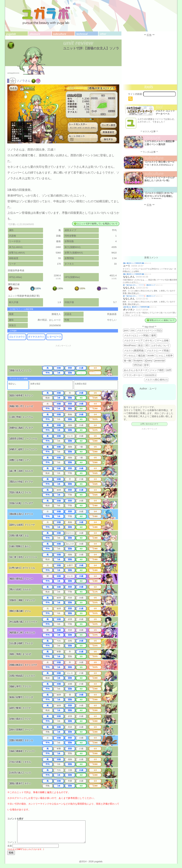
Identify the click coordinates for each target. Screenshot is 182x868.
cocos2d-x (151, 375)
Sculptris (138, 360)
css (133, 330)
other (103, 34)
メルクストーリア (133, 340)
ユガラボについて (160, 346)
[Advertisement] (66, 356)
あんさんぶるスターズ (136, 370)
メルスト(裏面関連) (134, 351)
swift (169, 370)
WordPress (130, 345)
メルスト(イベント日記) (149, 330)
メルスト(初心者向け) (156, 380)
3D (147, 345)
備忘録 (142, 356)
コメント (12, 847)
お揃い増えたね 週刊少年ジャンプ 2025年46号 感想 (136, 307)
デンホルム (130, 356)
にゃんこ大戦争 (165, 356)
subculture (60, 34)
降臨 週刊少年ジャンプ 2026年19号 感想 (134, 263)
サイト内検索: (135, 94)
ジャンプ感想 (157, 370)
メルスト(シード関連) (158, 351)
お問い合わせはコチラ (149, 424)
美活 (140, 346)
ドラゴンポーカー (133, 375)
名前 (10, 850)
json (126, 330)
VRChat (138, 365)
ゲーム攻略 (163, 340)
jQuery (149, 360)
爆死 (154, 335)
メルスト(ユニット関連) (136, 335)
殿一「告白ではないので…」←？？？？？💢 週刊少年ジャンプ (139, 285)
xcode (151, 355)
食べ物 (127, 361)
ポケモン (150, 340)
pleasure (35, 34)
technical (82, 34)
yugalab (11, 34)
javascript (160, 360)
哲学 (146, 365)
